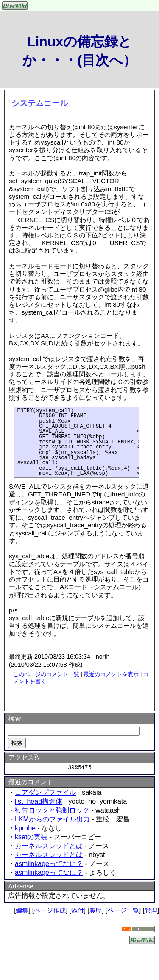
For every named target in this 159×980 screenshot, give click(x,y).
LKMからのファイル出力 (52, 819)
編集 (22, 910)
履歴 (95, 910)
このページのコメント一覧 (46, 674)
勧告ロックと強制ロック (52, 810)
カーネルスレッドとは (49, 846)
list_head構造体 (39, 801)
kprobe (25, 828)
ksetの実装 (31, 837)
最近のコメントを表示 (111, 674)
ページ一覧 (123, 910)
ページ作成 (50, 910)
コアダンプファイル (45, 792)
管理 (151, 910)
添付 (78, 910)
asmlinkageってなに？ (49, 864)
